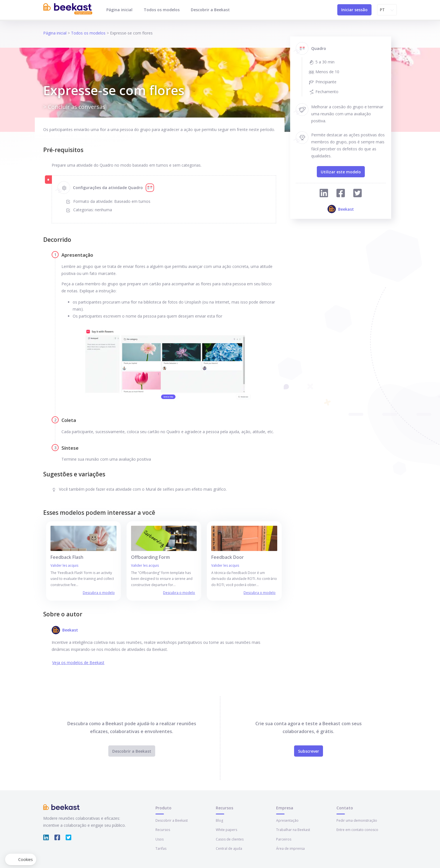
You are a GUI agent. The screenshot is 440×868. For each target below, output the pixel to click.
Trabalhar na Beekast (293, 830)
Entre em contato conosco (357, 830)
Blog (219, 820)
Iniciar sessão (354, 10)
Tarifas (161, 849)
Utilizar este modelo (341, 172)
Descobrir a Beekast (210, 10)
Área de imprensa (290, 849)
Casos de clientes (230, 839)
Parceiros (284, 839)
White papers (226, 830)
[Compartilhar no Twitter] (357, 194)
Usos (160, 839)
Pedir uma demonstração (357, 820)
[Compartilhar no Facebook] (341, 194)
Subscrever (309, 751)
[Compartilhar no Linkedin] (324, 194)
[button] (21, 860)
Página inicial (119, 10)
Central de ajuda (229, 849)
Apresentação (287, 820)
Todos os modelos (162, 10)
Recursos (163, 830)
